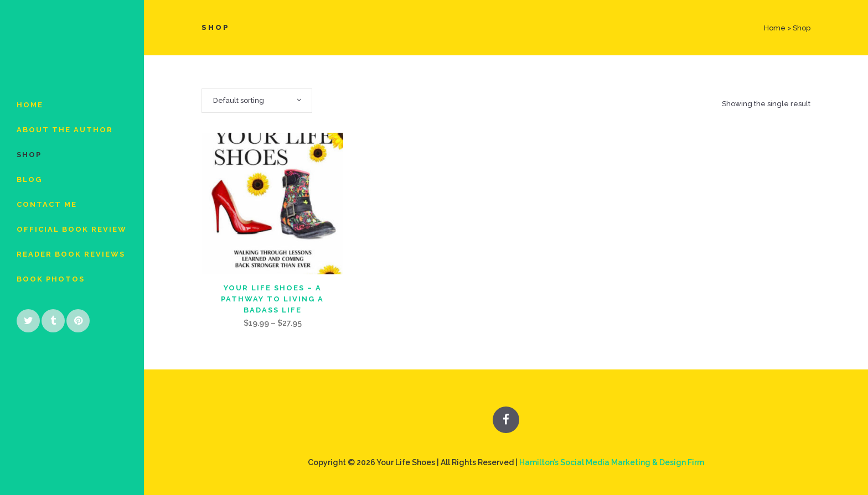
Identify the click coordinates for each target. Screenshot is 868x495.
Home (775, 28)
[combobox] (257, 101)
